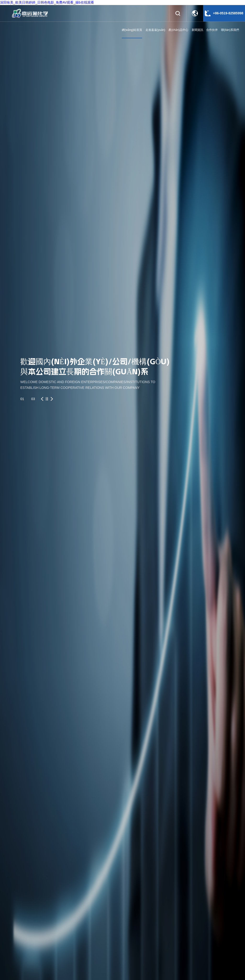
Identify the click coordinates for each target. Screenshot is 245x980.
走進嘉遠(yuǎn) (155, 30)
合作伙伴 (212, 30)
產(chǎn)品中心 (178, 30)
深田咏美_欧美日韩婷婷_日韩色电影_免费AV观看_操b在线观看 (47, 2)
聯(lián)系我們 (230, 30)
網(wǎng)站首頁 (132, 30)
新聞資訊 (197, 30)
